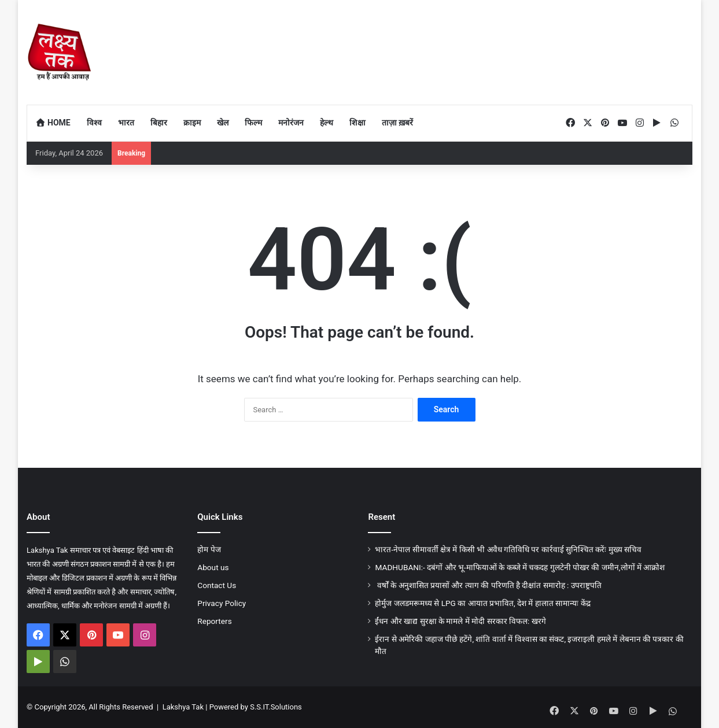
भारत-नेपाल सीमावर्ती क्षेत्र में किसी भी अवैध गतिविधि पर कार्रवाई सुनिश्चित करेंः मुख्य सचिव (508, 549)
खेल (223, 123)
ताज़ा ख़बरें (397, 123)
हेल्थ (327, 123)
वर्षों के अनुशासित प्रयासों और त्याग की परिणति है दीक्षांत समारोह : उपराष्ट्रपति (488, 585)
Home (53, 123)
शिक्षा (357, 123)
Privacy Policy (222, 603)
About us (213, 567)
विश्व (94, 123)
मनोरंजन (291, 123)
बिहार (159, 123)
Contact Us (217, 585)
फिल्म (253, 123)
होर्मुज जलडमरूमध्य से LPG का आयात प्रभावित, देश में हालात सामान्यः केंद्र (482, 603)
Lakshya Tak (183, 707)
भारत (126, 123)
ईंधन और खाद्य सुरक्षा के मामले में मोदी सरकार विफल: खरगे (460, 621)
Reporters (214, 621)
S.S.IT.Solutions (276, 707)
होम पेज (209, 549)
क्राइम (192, 123)
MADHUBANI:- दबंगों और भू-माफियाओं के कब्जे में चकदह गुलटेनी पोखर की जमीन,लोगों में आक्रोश (520, 567)
